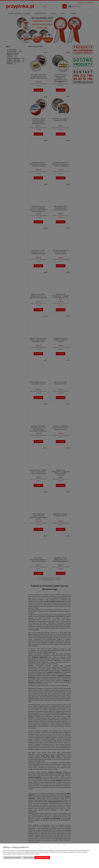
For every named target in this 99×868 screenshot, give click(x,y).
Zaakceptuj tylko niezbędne (13, 858)
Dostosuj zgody (28, 858)
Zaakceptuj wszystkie (42, 858)
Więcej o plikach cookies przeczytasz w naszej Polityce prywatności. (21, 854)
